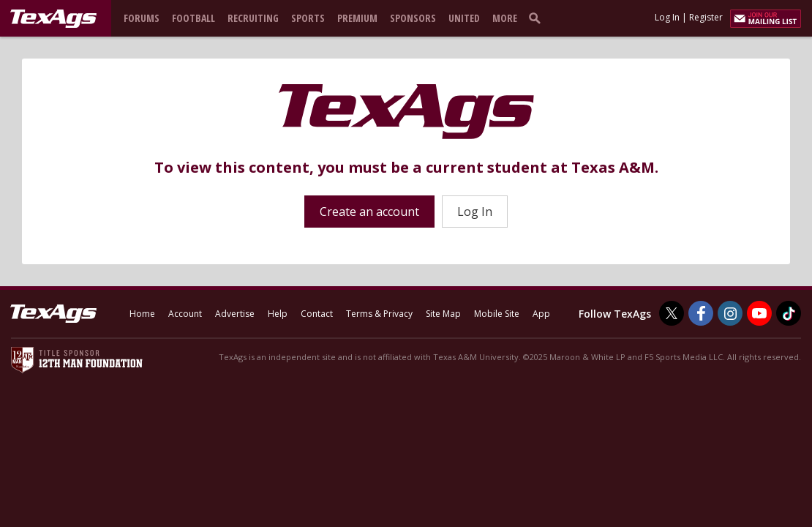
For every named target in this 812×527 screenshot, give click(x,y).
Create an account (369, 212)
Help (278, 314)
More (505, 18)
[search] (538, 18)
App (541, 314)
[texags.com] (53, 19)
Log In (667, 17)
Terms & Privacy (379, 314)
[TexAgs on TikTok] (789, 313)
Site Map (443, 314)
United (464, 18)
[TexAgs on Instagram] (730, 313)
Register (706, 17)
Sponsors (413, 18)
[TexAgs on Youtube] (759, 313)
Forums (142, 18)
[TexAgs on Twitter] (672, 313)
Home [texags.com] (142, 314)
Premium (357, 18)
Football (193, 18)
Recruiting (253, 18)
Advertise (235, 314)
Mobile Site (497, 314)
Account (185, 314)
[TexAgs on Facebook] (701, 313)
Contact (317, 314)
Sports (308, 18)
